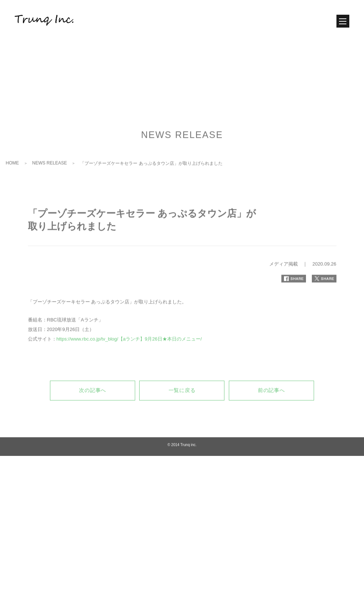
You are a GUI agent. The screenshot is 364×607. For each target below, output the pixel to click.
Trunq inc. (188, 483)
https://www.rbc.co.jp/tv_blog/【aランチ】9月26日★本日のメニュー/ (129, 377)
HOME (12, 200)
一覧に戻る (182, 428)
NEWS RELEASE (50, 200)
